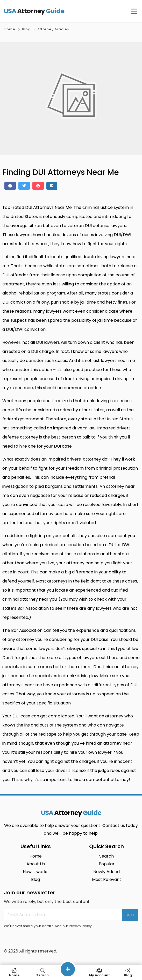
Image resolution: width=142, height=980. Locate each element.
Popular (107, 864)
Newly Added (106, 872)
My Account (100, 972)
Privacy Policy (80, 926)
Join (130, 915)
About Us (36, 864)
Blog (26, 29)
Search (106, 856)
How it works (36, 872)
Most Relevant (107, 879)
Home (10, 29)
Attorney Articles (53, 29)
